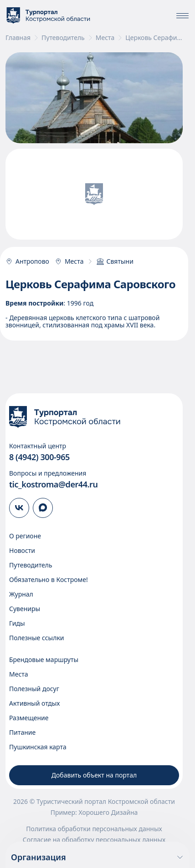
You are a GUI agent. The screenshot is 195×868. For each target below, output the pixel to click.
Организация (97, 857)
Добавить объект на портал (94, 775)
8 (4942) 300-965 (39, 457)
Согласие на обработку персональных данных (94, 840)
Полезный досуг (34, 689)
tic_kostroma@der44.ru (53, 484)
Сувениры (25, 609)
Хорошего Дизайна (108, 812)
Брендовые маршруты (44, 660)
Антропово (27, 261)
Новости (22, 550)
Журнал (21, 594)
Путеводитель (63, 38)
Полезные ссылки (37, 638)
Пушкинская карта (38, 747)
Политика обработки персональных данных (94, 829)
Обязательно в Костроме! (49, 580)
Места (105, 38)
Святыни (115, 261)
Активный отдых (34, 703)
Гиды (17, 623)
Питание (22, 732)
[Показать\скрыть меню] (182, 15)
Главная (18, 38)
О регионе (25, 536)
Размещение (29, 718)
